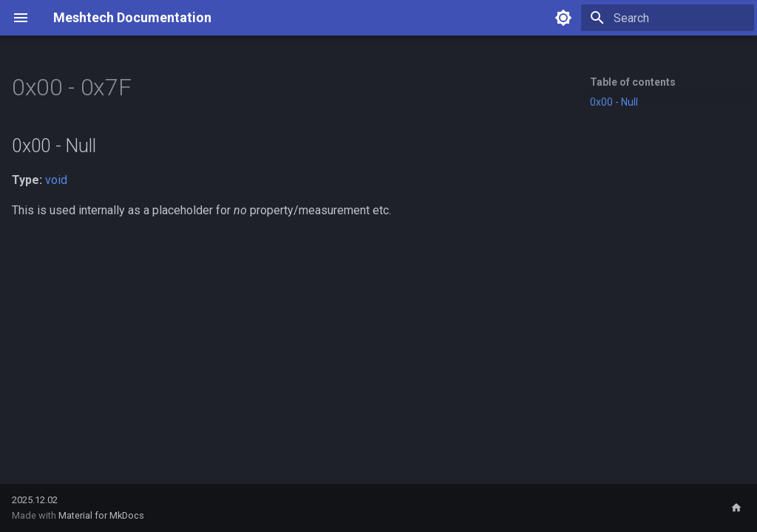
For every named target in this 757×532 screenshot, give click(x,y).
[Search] (668, 18)
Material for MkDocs (101, 515)
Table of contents (633, 82)
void (56, 180)
